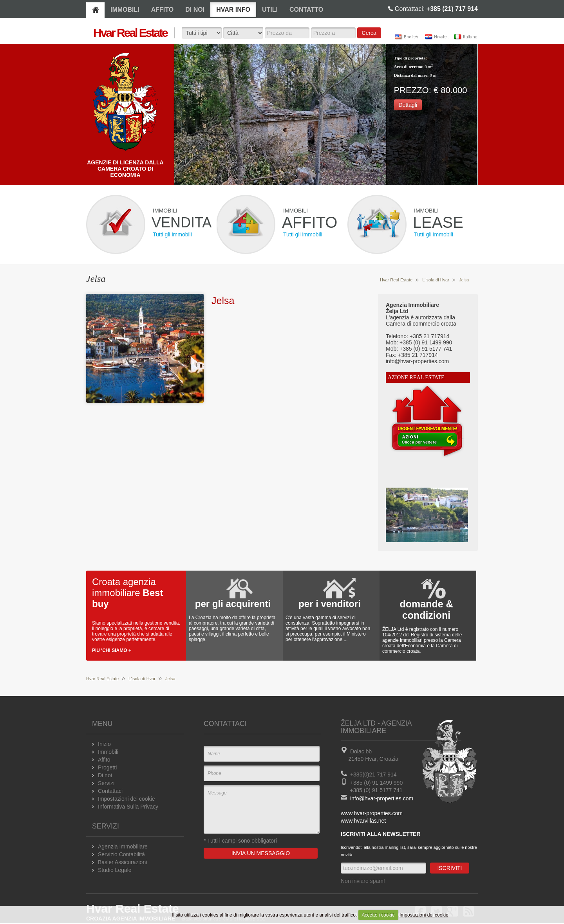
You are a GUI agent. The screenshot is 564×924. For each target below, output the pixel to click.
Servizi (106, 783)
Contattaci (110, 791)
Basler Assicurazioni (122, 862)
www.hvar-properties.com (372, 813)
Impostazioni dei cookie (424, 915)
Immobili (108, 752)
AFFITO (162, 10)
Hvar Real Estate (396, 280)
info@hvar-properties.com (382, 798)
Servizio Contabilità (121, 854)
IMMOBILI (125, 10)
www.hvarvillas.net (363, 821)
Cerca (369, 33)
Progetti (107, 767)
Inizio (104, 744)
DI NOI (195, 10)
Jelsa (223, 301)
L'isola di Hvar (436, 280)
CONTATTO (306, 10)
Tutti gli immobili (172, 234)
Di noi (105, 775)
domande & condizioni (426, 610)
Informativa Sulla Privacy (128, 807)
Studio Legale (115, 870)
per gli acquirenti (233, 604)
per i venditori (330, 604)
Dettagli (408, 105)
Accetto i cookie (378, 915)
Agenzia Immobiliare (123, 847)
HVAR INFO (233, 10)
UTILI (270, 10)
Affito (104, 760)
